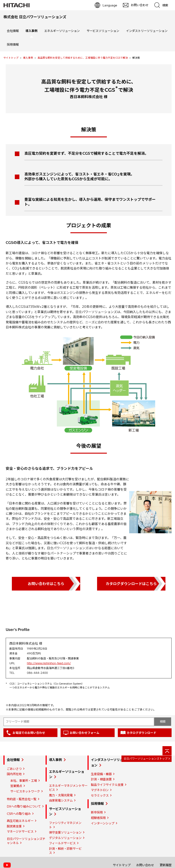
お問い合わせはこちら (46, 584)
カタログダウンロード (142, 733)
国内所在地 (14, 774)
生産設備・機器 (101, 774)
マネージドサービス (20, 831)
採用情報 (13, 44)
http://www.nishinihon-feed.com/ (49, 663)
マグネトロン (100, 790)
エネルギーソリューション (62, 31)
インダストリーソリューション (147, 31)
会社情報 (13, 31)
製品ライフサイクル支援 (107, 785)
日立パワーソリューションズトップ (146, 759)
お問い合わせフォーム (85, 733)
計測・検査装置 (101, 779)
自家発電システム (61, 800)
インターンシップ (103, 823)
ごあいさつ (14, 769)
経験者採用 (98, 818)
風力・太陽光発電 (61, 795)
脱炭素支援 (14, 826)
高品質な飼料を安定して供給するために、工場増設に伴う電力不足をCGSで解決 (83, 58)
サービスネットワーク (25, 791)
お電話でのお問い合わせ (29, 733)
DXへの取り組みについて (24, 806)
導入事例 (28, 58)
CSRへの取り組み (19, 814)
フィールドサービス (62, 843)
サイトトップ (11, 58)
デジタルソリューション (65, 838)
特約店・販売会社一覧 (22, 799)
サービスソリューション (103, 31)
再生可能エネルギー (20, 821)
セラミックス (100, 795)
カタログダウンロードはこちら (131, 584)
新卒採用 (97, 812)
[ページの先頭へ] (167, 751)
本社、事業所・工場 (24, 781)
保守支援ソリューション (65, 832)
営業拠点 (16, 786)
